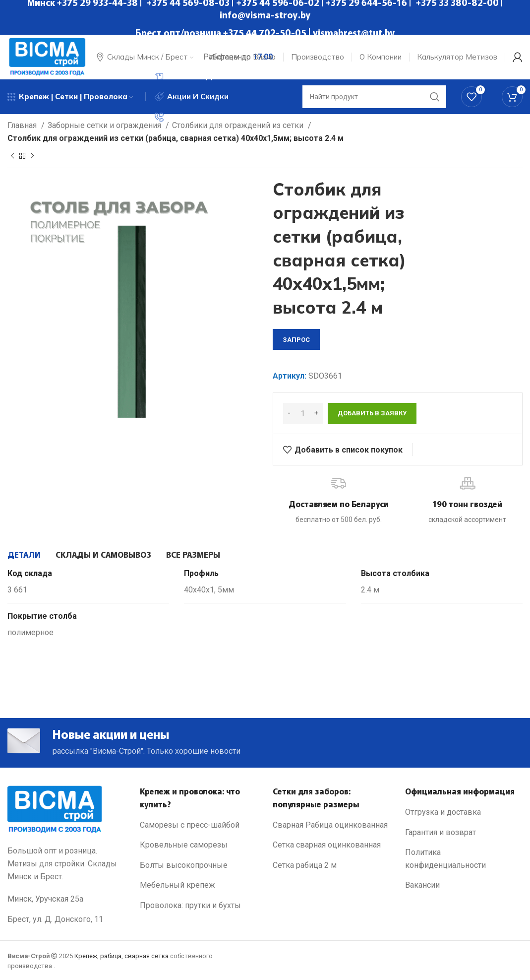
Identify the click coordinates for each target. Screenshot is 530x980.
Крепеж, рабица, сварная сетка (121, 956)
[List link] (199, 825)
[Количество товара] (303, 413)
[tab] (24, 554)
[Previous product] (12, 156)
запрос (296, 340)
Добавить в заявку (372, 413)
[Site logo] (47, 56)
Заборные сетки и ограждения (105, 125)
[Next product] (32, 156)
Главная (23, 125)
